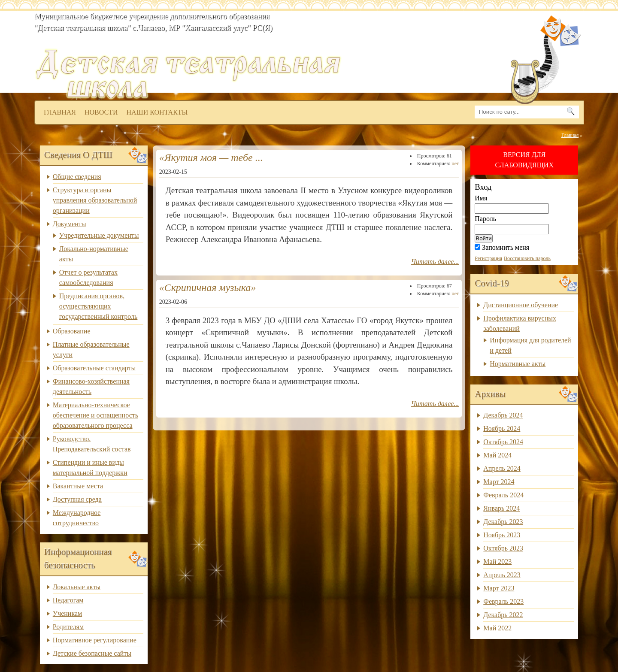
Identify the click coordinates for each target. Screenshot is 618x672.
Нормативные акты (518, 364)
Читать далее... (435, 262)
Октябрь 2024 (503, 442)
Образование (72, 331)
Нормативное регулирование (95, 640)
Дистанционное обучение (521, 305)
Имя (481, 198)
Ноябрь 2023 (502, 535)
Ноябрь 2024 (502, 428)
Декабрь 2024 (503, 415)
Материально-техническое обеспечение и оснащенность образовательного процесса (95, 415)
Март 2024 (499, 482)
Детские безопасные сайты (92, 653)
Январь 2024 (501, 508)
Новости (101, 112)
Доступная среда (77, 499)
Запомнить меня (502, 247)
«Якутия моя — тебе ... (211, 157)
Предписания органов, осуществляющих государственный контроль (98, 306)
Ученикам (67, 613)
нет (455, 163)
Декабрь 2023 (503, 522)
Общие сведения (77, 177)
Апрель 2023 (502, 575)
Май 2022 (497, 628)
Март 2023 (499, 588)
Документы (70, 224)
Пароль (485, 219)
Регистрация (488, 258)
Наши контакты (157, 112)
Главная (60, 112)
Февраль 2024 (503, 495)
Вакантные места (78, 486)
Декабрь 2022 (503, 615)
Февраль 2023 (503, 601)
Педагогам (68, 600)
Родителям (68, 627)
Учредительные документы (99, 235)
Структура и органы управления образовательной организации (95, 200)
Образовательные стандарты (94, 368)
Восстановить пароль (527, 258)
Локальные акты (77, 587)
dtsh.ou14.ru (318, 41)
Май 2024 (497, 455)
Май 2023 (497, 562)
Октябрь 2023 (503, 548)
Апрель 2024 (502, 468)
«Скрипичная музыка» (208, 288)
